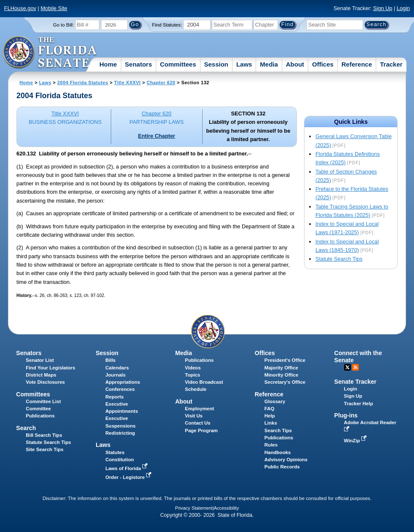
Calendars (117, 368)
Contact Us (198, 423)
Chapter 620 (161, 83)
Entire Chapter (157, 136)
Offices (323, 64)
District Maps (41, 375)
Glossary (275, 401)
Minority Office (282, 375)
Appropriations (123, 382)
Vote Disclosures (45, 382)
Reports (115, 397)
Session (216, 64)
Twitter (347, 367)
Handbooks (278, 452)
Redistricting (120, 433)
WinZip (356, 441)
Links (271, 423)
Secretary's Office (285, 382)
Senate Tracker (355, 382)
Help (270, 416)
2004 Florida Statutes (83, 83)
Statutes (115, 452)
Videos (193, 368)
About (295, 64)
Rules (271, 445)
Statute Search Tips (339, 259)
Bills (110, 360)
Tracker (391, 64)
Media (269, 64)
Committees (178, 64)
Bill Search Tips (44, 435)
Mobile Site (54, 8)
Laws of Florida (127, 468)
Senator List (40, 360)
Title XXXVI (127, 83)
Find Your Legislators (50, 368)
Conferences (120, 389)
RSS (355, 367)
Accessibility (227, 508)
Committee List (43, 401)
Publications (199, 360)
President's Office (285, 360)
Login (403, 8)
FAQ (270, 409)
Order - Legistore (129, 477)
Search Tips (278, 430)
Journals (115, 375)
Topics (192, 375)
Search (26, 428)
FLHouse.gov (20, 8)
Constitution (120, 460)
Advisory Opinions (286, 460)
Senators (139, 64)
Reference (357, 64)
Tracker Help (359, 404)
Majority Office (281, 368)
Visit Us (194, 416)
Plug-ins (346, 415)
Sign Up (383, 8)
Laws (244, 64)
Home (108, 64)
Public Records (282, 467)
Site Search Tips (44, 449)
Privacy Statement (194, 508)
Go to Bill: (64, 25)
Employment (199, 409)
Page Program (201, 430)
